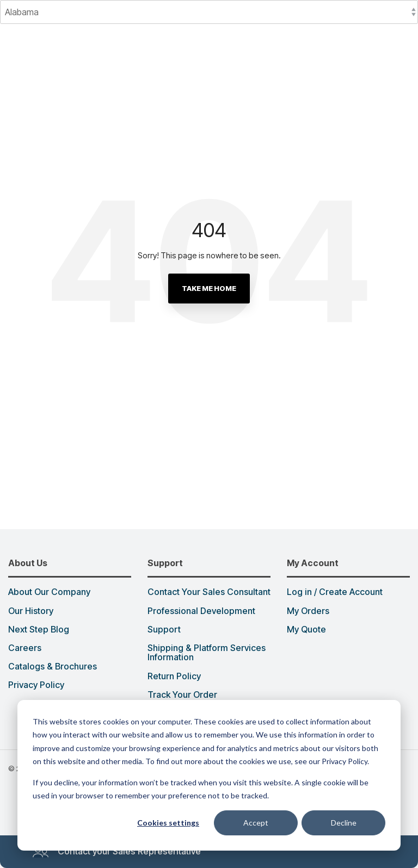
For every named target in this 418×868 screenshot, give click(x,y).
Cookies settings (168, 823)
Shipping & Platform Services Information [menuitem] (208, 653)
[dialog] (209, 775)
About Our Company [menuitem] (49, 592)
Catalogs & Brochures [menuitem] (53, 667)
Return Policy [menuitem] (174, 677)
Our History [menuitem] (31, 611)
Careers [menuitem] (25, 648)
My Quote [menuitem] (306, 630)
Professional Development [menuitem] (201, 611)
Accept (256, 823)
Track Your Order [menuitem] (182, 695)
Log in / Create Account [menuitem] (335, 592)
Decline (344, 823)
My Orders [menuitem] (308, 611)
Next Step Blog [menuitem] (39, 630)
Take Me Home (209, 288)
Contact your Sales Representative (116, 852)
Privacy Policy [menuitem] (36, 685)
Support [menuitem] (164, 630)
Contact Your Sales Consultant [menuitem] (209, 592)
